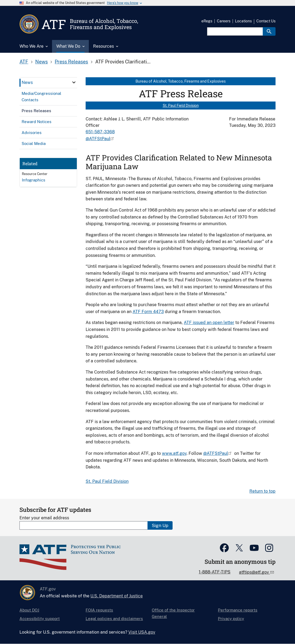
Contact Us (266, 21)
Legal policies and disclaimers (114, 619)
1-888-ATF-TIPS (215, 572)
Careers (224, 21)
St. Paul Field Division (181, 106)
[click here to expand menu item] (74, 82)
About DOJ (29, 610)
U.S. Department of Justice (117, 596)
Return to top (262, 491)
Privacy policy (231, 619)
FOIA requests (99, 610)
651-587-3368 (100, 132)
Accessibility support (40, 619)
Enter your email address (44, 518)
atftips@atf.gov (254, 572)
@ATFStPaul (98, 139)
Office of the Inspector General (173, 613)
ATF (24, 62)
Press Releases (71, 62)
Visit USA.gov (142, 632)
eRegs (207, 21)
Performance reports (238, 610)
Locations (243, 21)
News (41, 62)
